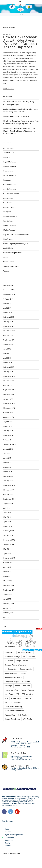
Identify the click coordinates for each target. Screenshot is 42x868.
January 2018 (8, 372)
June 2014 (7, 513)
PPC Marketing (27, 694)
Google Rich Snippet (12, 682)
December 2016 (9, 404)
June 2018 (7, 349)
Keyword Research (10, 216)
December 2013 (9, 540)
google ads (9, 661)
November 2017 (9, 381)
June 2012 (7, 567)
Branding (7, 157)
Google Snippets (9, 207)
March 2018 (8, 363)
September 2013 (9, 545)
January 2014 (8, 535)
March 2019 (8, 313)
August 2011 (8, 595)
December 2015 (9, 435)
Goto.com (26, 682)
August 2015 (8, 449)
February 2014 (9, 531)
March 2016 (8, 426)
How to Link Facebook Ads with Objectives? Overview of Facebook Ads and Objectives (20, 42)
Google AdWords (10, 185)
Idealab (17, 686)
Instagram (7, 212)
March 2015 (8, 472)
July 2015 (7, 454)
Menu (21, 2)
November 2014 (9, 490)
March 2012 (8, 581)
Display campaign (10, 166)
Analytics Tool (9, 153)
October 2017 (8, 385)
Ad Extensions (9, 148)
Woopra (6, 271)
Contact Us (7, 840)
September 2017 (9, 390)
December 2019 (9, 290)
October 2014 (8, 494)
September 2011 (9, 590)
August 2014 (8, 504)
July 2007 (7, 617)
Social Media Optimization (13, 253)
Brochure (7, 843)
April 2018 (7, 358)
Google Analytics (10, 189)
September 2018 (9, 340)
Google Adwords (22, 661)
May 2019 (7, 304)
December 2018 (9, 326)
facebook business (25, 652)
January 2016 (8, 431)
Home (5, 829)
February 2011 (9, 604)
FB (24, 657)
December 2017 (9, 376)
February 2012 (9, 585)
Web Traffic (27, 719)
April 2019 (7, 308)
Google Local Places (11, 194)
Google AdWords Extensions (15, 665)
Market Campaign (10, 226)
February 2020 (9, 285)
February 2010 (9, 613)
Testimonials (8, 837)
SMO (6, 702)
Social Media (8, 248)
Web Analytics (10, 715)
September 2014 (9, 499)
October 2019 (8, 299)
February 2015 (9, 476)
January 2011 (8, 608)
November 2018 (9, 331)
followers (31, 657)
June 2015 (7, 458)
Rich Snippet (8, 239)
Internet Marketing (11, 690)
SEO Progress (16, 698)
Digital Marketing (9, 162)
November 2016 (9, 408)
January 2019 (8, 322)
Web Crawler (23, 715)
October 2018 (8, 335)
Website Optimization (11, 266)
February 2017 (9, 394)
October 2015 (8, 440)
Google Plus (8, 203)
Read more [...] (9, 88)
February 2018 (9, 367)
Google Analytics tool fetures (15, 673)
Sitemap (6, 846)
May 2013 (7, 549)
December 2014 (9, 485)
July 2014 (7, 508)
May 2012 (7, 572)
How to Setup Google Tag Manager (16, 116)
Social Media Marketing (13, 707)
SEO (6, 698)
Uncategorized (9, 262)
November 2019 (9, 294)
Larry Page (9, 694)
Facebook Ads (10, 652)
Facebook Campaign (12, 657)
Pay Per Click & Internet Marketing (16, 235)
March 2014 (8, 526)
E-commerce (8, 171)
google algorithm (11, 669)
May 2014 (7, 517)
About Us (7, 832)
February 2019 (9, 317)
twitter (6, 257)
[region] (21, 10)
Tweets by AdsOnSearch (11, 854)
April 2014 (7, 522)
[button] (20, 15)
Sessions (27, 698)
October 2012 (8, 563)
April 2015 (7, 467)
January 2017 (8, 399)
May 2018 (7, 353)
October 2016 (8, 413)
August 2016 (8, 422)
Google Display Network (13, 677)
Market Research (10, 230)
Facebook (7, 180)
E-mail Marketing (10, 175)
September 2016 (9, 417)
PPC (17, 694)
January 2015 (8, 481)
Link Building (8, 221)
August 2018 (8, 344)
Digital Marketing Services (13, 835)
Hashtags (8, 686)
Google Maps (8, 198)
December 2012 (9, 558)
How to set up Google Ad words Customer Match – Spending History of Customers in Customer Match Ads (19, 131)
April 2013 (7, 554)
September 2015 (9, 444)
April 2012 (7, 576)
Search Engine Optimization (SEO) (16, 244)
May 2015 (7, 463)
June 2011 (7, 599)
